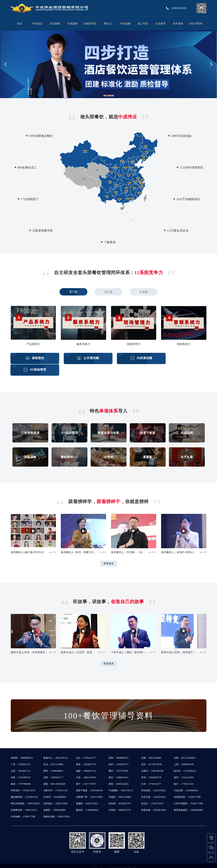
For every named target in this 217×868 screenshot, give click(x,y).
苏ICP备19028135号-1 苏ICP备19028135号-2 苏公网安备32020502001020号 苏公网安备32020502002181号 (113, 862)
